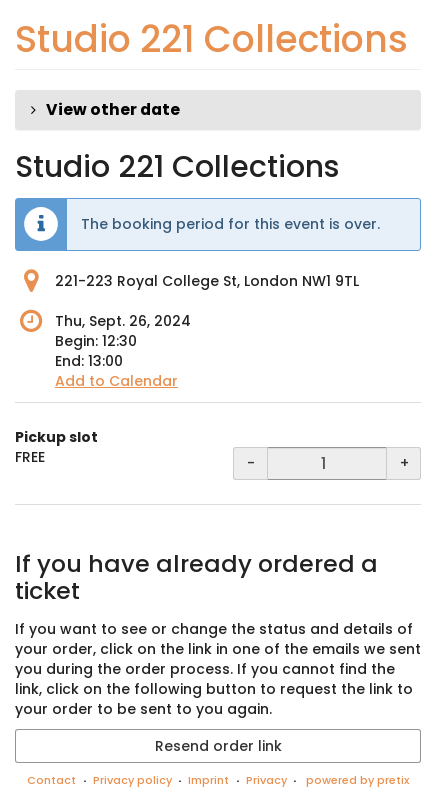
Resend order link (218, 746)
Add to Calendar (116, 381)
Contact (51, 780)
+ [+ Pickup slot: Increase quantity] (404, 463)
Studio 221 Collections (211, 39)
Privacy (266, 780)
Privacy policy (132, 780)
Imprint (208, 780)
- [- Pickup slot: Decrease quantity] (251, 463)
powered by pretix (357, 780)
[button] (218, 110)
